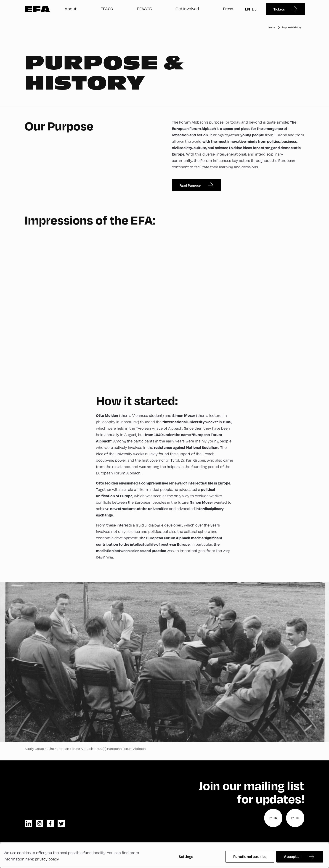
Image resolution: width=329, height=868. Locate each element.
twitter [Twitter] (61, 823)
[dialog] (164, 855)
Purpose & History (292, 27)
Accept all (293, 856)
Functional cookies (250, 856)
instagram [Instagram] (39, 823)
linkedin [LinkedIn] (28, 823)
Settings (186, 856)
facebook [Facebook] (50, 823)
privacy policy (47, 859)
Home (272, 27)
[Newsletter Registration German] (295, 818)
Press (228, 9)
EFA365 (144, 9)
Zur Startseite (37, 9)
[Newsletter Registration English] (273, 818)
